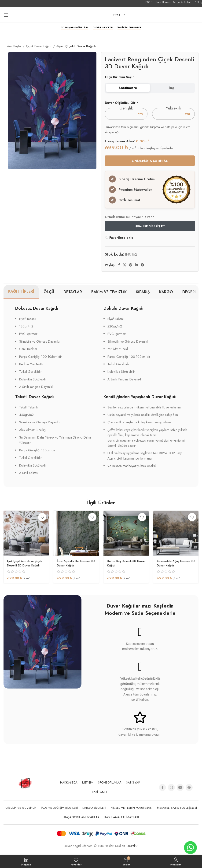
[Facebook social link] (119, 269)
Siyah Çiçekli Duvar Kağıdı (76, 46)
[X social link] (125, 269)
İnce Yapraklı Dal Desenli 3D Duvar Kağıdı (76, 567)
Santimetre (128, 88)
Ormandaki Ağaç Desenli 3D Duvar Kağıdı (176, 567)
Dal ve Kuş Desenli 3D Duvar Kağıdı (123, 567)
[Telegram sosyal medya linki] (142, 269)
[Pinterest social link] (131, 269)
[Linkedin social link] (136, 269)
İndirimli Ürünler (129, 28)
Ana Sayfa (14, 46)
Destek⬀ (132, 850)
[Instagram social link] (171, 792)
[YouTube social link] (180, 792)
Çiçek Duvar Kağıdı (39, 46)
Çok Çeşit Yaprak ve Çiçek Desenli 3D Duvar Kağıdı (25, 570)
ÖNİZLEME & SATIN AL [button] (150, 161)
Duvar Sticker (103, 28)
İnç (172, 88)
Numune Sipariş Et (150, 230)
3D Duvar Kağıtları (74, 28)
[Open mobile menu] (6, 15)
